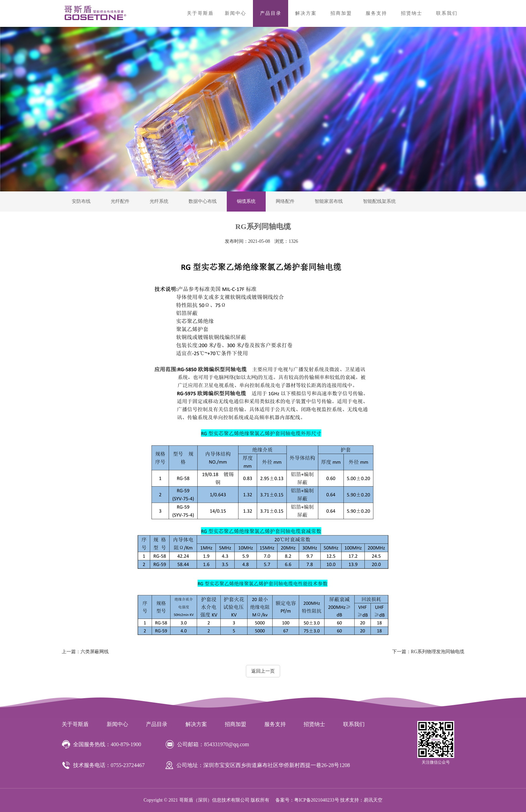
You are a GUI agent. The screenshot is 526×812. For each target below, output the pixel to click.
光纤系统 (159, 201)
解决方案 (306, 13)
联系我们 (447, 13)
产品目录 (271, 13)
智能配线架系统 (379, 201)
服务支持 (376, 13)
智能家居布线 (329, 201)
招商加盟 (341, 13)
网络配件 (285, 201)
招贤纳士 (412, 13)
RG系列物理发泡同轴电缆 (428, 652)
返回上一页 (263, 671)
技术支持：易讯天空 (361, 800)
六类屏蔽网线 (85, 652)
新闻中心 (235, 13)
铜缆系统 (246, 201)
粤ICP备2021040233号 (317, 800)
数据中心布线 (203, 201)
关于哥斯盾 (200, 13)
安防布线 (81, 201)
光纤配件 (120, 201)
